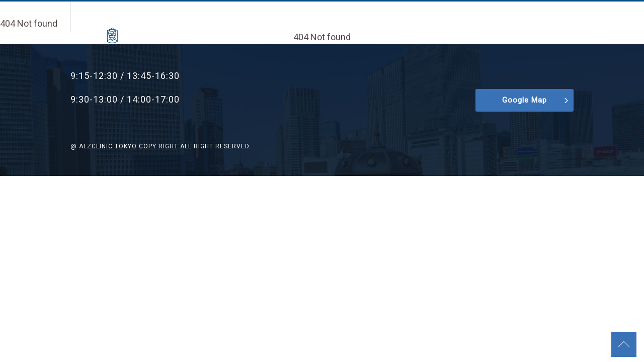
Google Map (525, 100)
